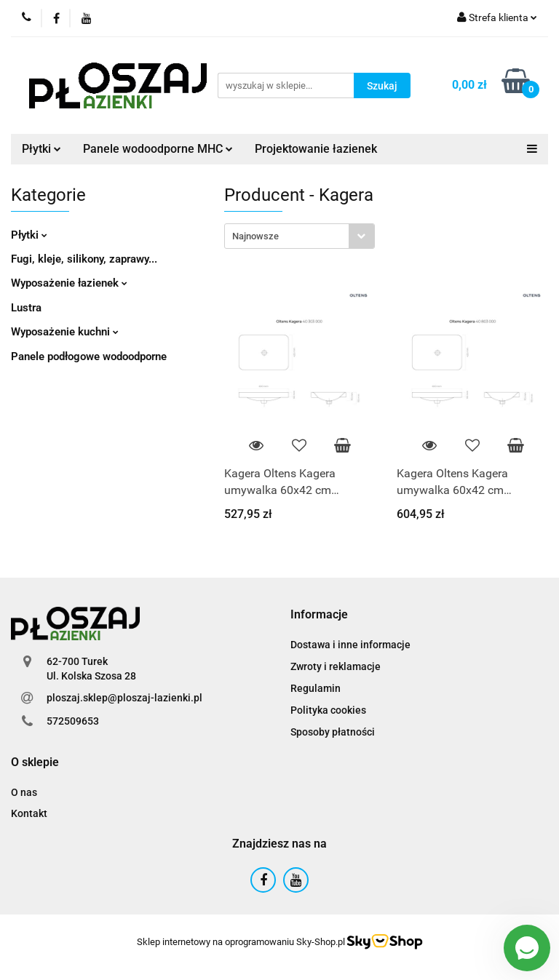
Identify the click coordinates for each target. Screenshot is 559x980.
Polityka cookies (328, 710)
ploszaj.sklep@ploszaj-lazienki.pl (124, 698)
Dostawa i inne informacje (350, 645)
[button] (319, 615)
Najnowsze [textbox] (255, 236)
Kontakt (29, 813)
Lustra (26, 308)
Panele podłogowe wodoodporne (89, 356)
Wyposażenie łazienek (69, 283)
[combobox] (300, 236)
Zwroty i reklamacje (336, 666)
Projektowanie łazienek (316, 149)
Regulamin (316, 688)
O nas (24, 792)
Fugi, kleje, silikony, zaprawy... (84, 259)
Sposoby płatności (333, 732)
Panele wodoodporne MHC (158, 149)
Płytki (41, 149)
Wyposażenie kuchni (65, 332)
